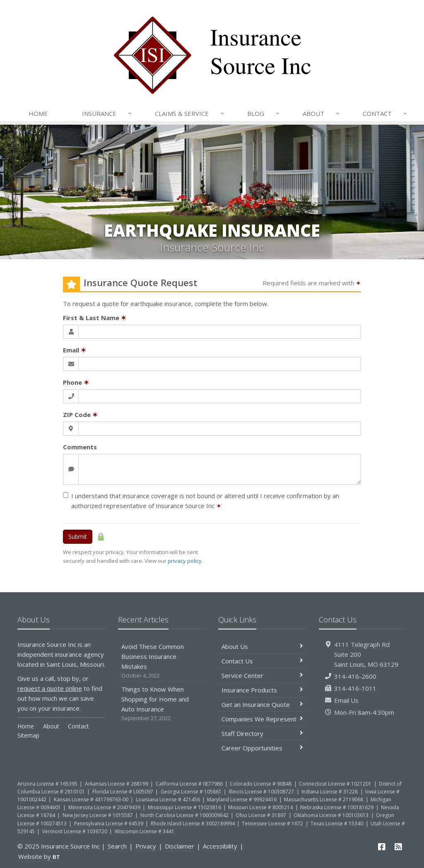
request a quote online (50, 688)
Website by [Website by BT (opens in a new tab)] (39, 856)
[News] (398, 847)
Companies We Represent (262, 719)
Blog (264, 113)
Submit (78, 536)
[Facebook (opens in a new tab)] (382, 847)
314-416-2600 (355, 676)
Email (75, 350)
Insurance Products (262, 690)
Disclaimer (179, 846)
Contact (385, 113)
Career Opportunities (262, 748)
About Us (262, 646)
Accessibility (220, 846)
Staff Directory (262, 733)
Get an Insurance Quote (262, 704)
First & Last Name (95, 318)
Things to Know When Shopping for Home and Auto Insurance (162, 704)
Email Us (346, 700)
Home (38, 113)
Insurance (107, 113)
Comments (80, 447)
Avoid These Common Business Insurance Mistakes (162, 661)
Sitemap (28, 735)
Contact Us (262, 661)
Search (117, 846)
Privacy (146, 846)
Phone (76, 382)
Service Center (262, 675)
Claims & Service (190, 113)
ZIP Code (80, 415)
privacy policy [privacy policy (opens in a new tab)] (185, 561)
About (322, 113)
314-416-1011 (355, 688)
